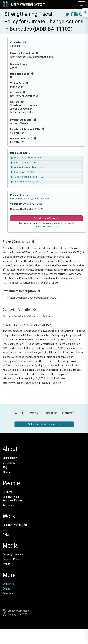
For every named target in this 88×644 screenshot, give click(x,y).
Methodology (10, 458)
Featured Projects (13, 559)
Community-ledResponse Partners (13, 499)
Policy (6, 535)
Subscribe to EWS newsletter (44, 424)
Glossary (7, 472)
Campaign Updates (13, 554)
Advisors (7, 505)
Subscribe (8, 593)
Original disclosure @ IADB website (29, 198)
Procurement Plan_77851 (24, 163)
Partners (7, 492)
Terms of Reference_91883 (25, 182)
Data (5, 530)
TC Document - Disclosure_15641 (28, 177)
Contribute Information (47, 218)
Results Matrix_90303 (23, 172)
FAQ (5, 467)
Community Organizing (15, 525)
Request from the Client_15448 (27, 167)
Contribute (8, 584)
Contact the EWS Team (46, 226)
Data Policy (9, 463)
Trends (6, 564)
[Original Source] (33, 158)
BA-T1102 (17, 158)
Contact (7, 589)
